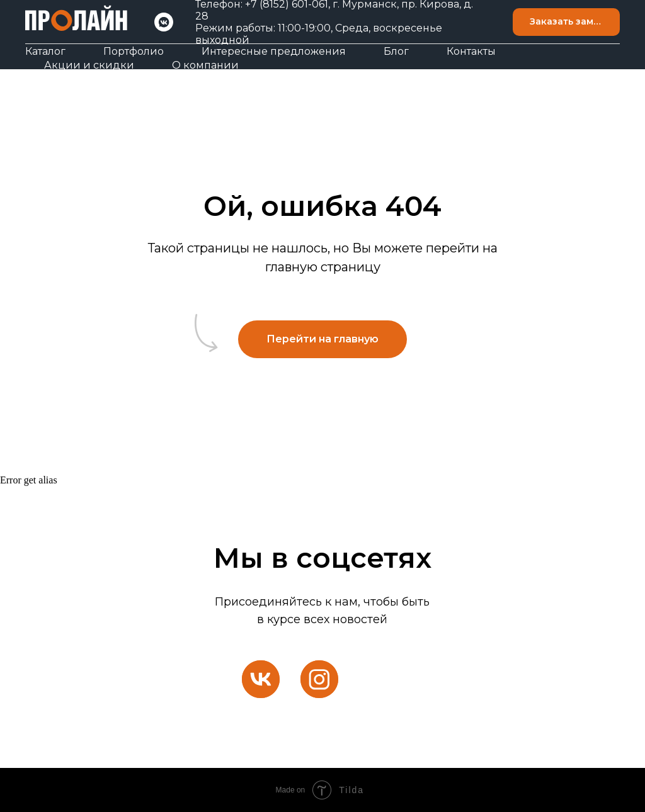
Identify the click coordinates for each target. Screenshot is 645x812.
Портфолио (134, 51)
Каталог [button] (45, 51)
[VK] (164, 22)
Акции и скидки (89, 65)
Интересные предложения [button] (274, 51)
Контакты (471, 51)
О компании (205, 65)
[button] (566, 22)
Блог (396, 51)
